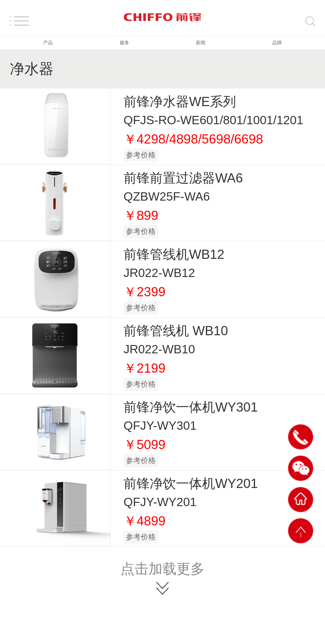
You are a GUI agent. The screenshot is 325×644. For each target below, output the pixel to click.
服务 (124, 43)
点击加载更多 (162, 569)
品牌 (277, 43)
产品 (48, 43)
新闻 (201, 43)
